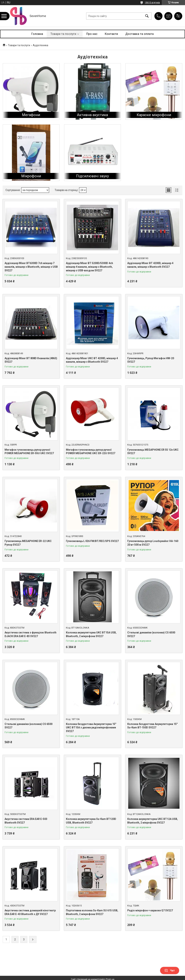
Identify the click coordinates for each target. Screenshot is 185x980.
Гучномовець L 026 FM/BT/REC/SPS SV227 (92, 541)
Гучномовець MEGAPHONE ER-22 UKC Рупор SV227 (28, 543)
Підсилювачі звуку (92, 176)
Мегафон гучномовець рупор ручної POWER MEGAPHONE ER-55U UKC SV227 (29, 452)
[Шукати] (147, 16)
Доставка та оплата (139, 34)
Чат (170, 971)
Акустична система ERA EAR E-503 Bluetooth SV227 (26, 821)
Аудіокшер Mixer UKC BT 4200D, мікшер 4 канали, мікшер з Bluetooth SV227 (92, 360)
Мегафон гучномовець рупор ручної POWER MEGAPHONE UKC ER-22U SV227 (91, 452)
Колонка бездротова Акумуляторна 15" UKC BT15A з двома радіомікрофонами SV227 (91, 728)
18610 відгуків (152, 3)
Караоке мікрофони (154, 115)
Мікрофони (31, 176)
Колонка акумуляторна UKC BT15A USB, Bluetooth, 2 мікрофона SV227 (91, 634)
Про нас (92, 34)
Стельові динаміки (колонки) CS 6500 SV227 (151, 634)
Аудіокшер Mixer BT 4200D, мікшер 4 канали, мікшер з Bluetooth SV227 (150, 265)
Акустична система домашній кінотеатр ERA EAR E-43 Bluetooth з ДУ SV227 (30, 912)
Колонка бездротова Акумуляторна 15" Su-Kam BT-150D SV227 (152, 726)
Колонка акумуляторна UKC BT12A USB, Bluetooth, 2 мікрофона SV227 (153, 821)
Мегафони (31, 115)
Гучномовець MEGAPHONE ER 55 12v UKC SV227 (153, 452)
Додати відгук (178, 16)
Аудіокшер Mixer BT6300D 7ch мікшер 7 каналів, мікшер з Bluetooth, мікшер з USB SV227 (31, 267)
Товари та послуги (63, 34)
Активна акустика (92, 115)
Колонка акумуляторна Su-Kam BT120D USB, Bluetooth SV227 (91, 821)
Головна (37, 34)
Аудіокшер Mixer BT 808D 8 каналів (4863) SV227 (31, 360)
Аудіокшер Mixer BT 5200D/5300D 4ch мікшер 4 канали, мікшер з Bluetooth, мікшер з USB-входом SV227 (89, 267)
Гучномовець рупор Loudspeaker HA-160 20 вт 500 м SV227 (153, 543)
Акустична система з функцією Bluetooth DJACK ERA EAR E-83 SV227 (30, 634)
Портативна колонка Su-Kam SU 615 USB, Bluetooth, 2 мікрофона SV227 (92, 912)
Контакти (111, 34)
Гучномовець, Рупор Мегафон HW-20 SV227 (151, 360)
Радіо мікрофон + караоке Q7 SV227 (150, 910)
